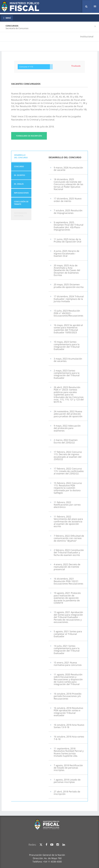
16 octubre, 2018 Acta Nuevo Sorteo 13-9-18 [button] (69, 726)
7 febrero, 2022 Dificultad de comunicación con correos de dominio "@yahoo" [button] (69, 538)
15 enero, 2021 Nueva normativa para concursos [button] (68, 664)
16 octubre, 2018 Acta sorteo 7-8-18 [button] (69, 738)
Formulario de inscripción (29, 136)
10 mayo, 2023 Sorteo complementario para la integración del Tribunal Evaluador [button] (67, 345)
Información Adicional (20, 214)
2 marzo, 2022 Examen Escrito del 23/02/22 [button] (66, 441)
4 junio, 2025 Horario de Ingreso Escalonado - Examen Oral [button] (66, 253)
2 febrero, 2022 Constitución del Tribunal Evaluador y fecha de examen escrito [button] (69, 553)
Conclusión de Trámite (21, 203)
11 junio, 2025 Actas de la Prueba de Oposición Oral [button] (68, 240)
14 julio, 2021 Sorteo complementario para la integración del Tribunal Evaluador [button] (67, 649)
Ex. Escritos (20, 175)
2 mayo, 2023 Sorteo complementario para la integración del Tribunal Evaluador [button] (67, 374)
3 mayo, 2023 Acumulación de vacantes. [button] (68, 360)
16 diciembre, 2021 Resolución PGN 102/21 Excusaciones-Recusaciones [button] (68, 581)
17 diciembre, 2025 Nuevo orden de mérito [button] (68, 200)
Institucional (87, 36)
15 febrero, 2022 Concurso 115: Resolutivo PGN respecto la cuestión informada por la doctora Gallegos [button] (68, 488)
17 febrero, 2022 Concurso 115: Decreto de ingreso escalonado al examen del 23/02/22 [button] (68, 456)
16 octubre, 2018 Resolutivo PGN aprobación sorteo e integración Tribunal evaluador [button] (68, 712)
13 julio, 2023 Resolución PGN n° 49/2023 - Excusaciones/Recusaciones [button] (68, 313)
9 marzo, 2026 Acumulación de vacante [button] (68, 169)
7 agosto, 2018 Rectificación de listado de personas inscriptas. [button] (68, 768)
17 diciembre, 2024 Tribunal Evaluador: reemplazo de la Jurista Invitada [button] (69, 299)
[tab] (21, 156)
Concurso (19, 166)
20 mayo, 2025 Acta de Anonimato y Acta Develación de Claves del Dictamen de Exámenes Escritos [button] (67, 270)
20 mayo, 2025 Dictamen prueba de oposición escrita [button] (69, 286)
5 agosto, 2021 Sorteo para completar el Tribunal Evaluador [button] (68, 634)
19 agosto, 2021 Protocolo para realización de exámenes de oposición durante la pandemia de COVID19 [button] (67, 598)
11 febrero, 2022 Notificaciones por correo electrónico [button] (67, 505)
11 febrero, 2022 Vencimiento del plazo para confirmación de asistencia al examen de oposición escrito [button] (68, 521)
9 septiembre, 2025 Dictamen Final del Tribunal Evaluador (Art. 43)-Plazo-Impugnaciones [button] (69, 226)
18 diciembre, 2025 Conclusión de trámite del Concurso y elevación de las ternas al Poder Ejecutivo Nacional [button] (68, 184)
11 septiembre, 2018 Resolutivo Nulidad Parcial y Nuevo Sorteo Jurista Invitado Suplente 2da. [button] (69, 752)
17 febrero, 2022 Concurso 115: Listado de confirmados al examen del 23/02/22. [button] (69, 471)
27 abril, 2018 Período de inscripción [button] (67, 793)
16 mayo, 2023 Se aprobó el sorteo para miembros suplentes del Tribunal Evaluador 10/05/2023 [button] (68, 329)
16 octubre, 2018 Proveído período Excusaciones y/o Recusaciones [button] (68, 696)
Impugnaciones (21, 193)
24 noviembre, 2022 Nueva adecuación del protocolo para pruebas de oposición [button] (68, 414)
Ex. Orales (19, 184)
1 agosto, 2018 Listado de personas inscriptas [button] (67, 781)
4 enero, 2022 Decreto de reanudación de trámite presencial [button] (67, 567)
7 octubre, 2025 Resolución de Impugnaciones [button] (68, 212)
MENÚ (7, 18)
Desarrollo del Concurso (21, 156)
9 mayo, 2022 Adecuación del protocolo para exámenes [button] (67, 428)
